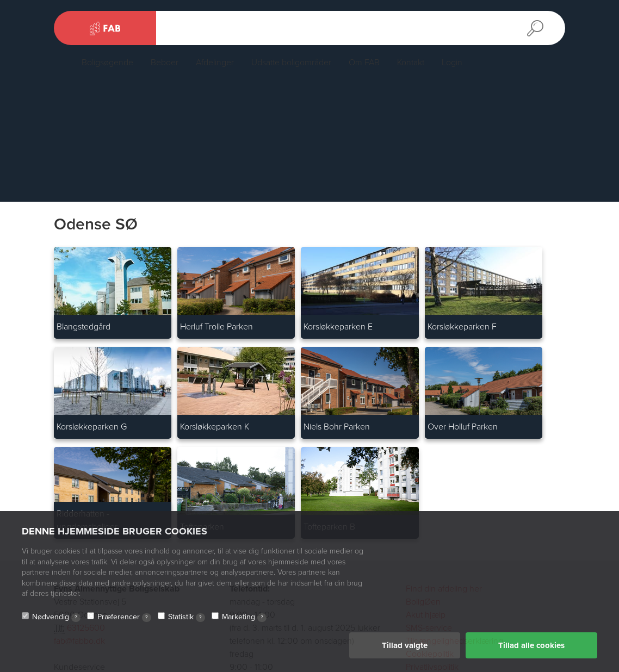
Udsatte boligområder (291, 63)
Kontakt (411, 63)
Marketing (244, 617)
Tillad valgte (405, 645)
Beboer (165, 63)
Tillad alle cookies (531, 645)
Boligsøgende (107, 63)
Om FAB (364, 63)
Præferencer (124, 617)
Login (452, 63)
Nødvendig (56, 617)
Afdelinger (215, 63)
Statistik (187, 617)
